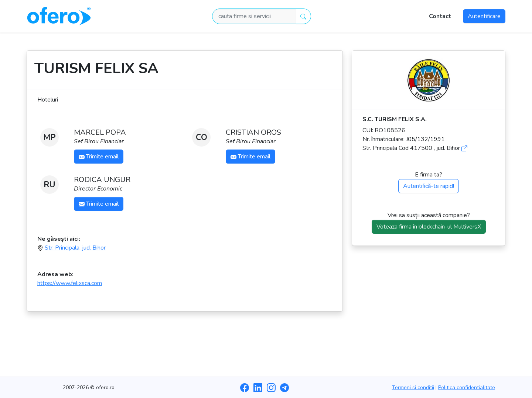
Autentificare (484, 16)
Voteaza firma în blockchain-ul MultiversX (429, 227)
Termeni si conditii (413, 387)
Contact (440, 16)
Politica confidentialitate (467, 387)
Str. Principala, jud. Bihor (75, 248)
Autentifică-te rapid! (429, 186)
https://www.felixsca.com (70, 283)
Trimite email (99, 157)
